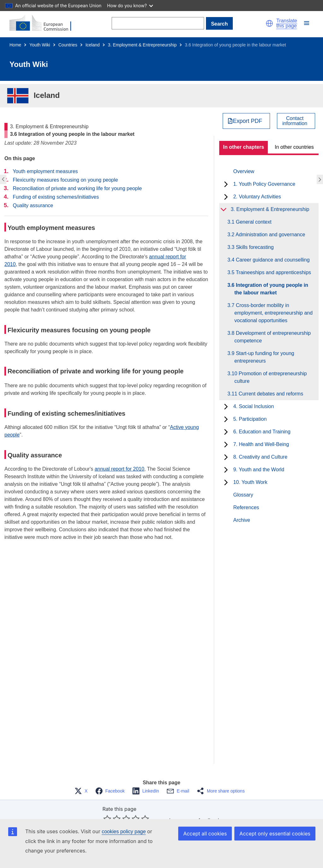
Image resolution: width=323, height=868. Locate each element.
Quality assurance (33, 205)
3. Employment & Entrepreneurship (142, 45)
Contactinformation (295, 121)
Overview (244, 171)
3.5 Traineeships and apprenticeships (273, 272)
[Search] (158, 23)
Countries (68, 45)
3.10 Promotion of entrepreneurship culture (271, 377)
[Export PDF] (247, 121)
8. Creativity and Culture (260, 457)
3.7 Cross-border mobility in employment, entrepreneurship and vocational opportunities (273, 313)
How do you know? (130, 6)
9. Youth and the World (259, 470)
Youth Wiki (40, 45)
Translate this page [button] (287, 23)
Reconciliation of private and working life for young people (77, 188)
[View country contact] (296, 121)
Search (219, 24)
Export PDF (247, 121)
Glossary (243, 495)
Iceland (93, 45)
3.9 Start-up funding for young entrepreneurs (264, 357)
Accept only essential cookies (275, 834)
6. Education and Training (262, 432)
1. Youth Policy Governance (264, 184)
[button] (269, 23)
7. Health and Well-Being (261, 444)
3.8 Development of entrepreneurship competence (273, 337)
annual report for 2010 (119, 469)
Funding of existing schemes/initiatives (56, 197)
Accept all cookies (205, 834)
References (246, 507)
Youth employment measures (45, 171)
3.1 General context (253, 222)
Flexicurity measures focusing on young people (65, 180)
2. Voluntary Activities (257, 197)
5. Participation (250, 419)
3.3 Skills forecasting (254, 247)
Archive (241, 520)
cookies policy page (124, 832)
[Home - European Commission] (44, 23)
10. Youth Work (250, 482)
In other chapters (244, 147)
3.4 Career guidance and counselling (272, 260)
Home (15, 45)
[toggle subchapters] (226, 184)
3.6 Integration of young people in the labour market (271, 289)
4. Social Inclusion (253, 406)
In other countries (294, 147)
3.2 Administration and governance (270, 235)
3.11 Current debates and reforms (269, 394)
